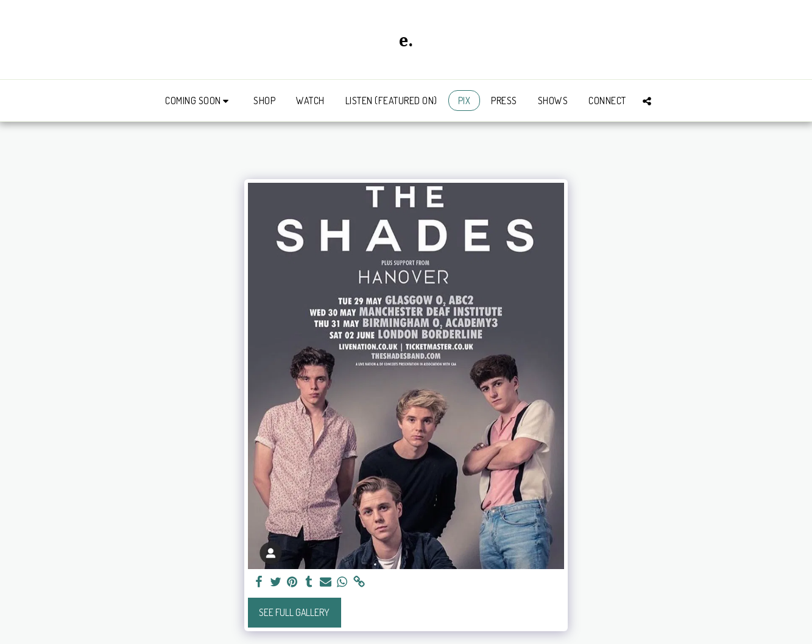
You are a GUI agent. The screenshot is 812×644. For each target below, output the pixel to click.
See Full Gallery (294, 612)
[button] (199, 101)
